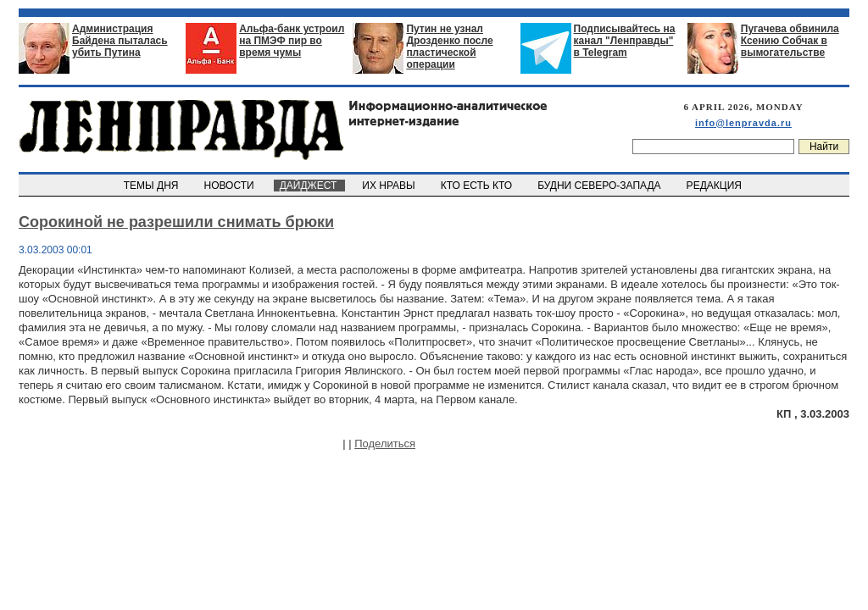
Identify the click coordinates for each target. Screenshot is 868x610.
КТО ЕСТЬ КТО (478, 186)
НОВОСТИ (231, 186)
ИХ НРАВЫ (390, 186)
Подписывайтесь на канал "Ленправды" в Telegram (625, 41)
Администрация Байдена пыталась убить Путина (120, 41)
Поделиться (385, 444)
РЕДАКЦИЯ (715, 186)
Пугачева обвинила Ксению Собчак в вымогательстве (790, 41)
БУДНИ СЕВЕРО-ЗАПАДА (600, 186)
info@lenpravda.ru (743, 123)
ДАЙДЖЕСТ (309, 186)
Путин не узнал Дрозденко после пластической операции (449, 47)
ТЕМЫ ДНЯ (152, 186)
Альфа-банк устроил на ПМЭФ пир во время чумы (292, 41)
